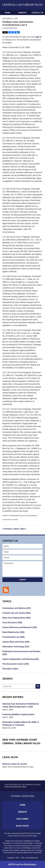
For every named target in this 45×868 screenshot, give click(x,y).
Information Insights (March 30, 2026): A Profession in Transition (21, 724)
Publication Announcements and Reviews (21, 653)
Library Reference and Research (20, 627)
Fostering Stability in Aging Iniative (18, 714)
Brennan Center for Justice (15, 764)
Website (22, 13)
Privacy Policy (13, 836)
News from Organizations (16, 618)
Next (24, 529)
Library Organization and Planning (21, 659)
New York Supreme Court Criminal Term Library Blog (21, 742)
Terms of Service (27, 836)
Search (38, 686)
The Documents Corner (16, 664)
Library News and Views (16, 642)
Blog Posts (22, 826)
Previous (7, 529)
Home (7, 13)
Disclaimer (23, 819)
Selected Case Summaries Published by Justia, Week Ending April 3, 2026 (21, 705)
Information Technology (16, 647)
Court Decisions (32, 516)
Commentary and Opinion (17, 608)
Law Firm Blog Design (22, 864)
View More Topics (10, 669)
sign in (38, 37)
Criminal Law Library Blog (23, 5)
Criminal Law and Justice (16, 613)
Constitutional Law (16, 516)
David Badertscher (13, 632)
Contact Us (37, 13)
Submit (23, 580)
